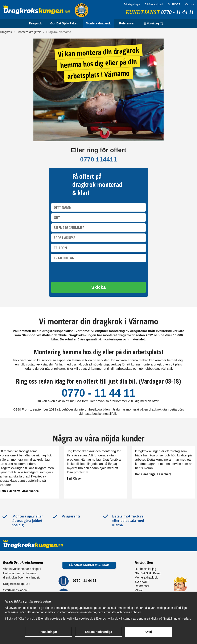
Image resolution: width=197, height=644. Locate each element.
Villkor (139, 590)
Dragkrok (35, 23)
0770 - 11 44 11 (177, 12)
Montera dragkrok (98, 23)
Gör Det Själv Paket (64, 23)
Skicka (98, 287)
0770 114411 (98, 159)
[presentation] (83, 272)
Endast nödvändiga (98, 632)
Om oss (190, 4)
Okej (149, 632)
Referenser (127, 23)
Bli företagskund (154, 4)
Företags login (132, 4)
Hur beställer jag (145, 569)
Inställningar (48, 632)
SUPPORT (174, 4)
